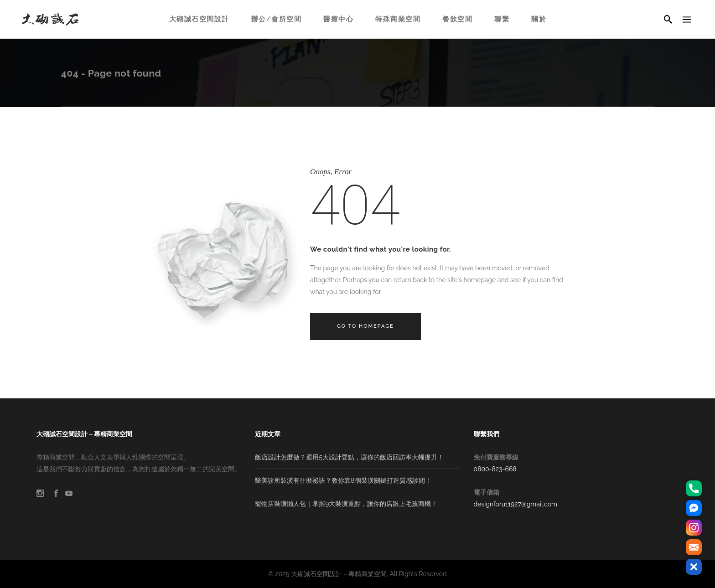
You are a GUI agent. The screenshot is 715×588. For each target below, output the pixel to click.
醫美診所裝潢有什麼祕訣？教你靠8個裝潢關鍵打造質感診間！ (343, 480)
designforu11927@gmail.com (516, 504)
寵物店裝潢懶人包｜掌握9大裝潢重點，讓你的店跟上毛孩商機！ (346, 504)
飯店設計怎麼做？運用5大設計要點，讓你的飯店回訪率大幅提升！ (349, 457)
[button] (694, 567)
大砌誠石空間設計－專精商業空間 (339, 574)
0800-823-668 (495, 469)
